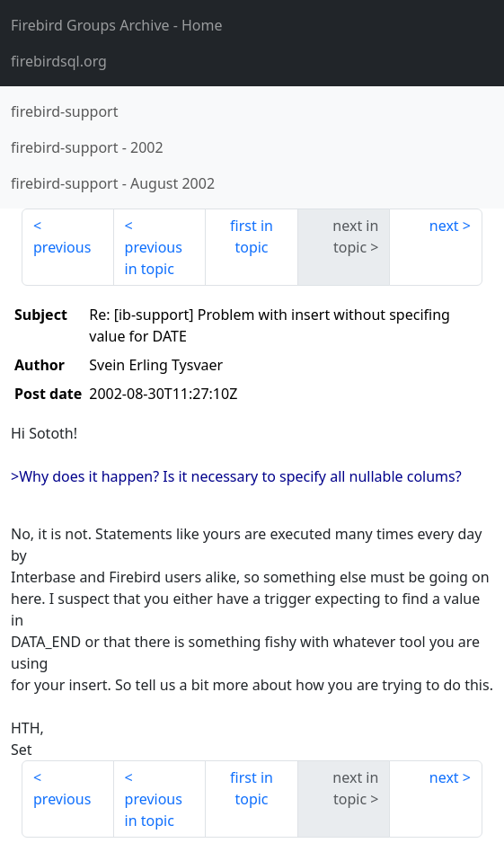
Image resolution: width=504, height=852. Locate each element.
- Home (117, 25)
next (444, 226)
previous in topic (154, 258)
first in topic (252, 236)
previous (62, 247)
